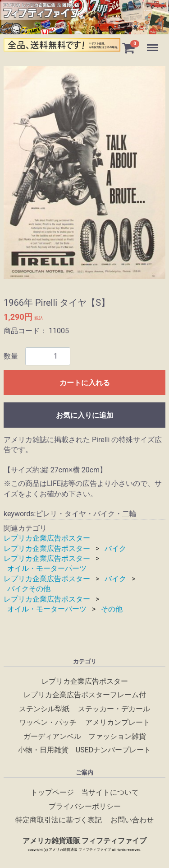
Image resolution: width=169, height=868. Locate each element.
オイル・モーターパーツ (47, 569)
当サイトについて (110, 793)
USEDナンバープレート (113, 750)
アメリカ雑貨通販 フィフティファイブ (85, 841)
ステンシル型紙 (44, 709)
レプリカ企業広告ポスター (47, 538)
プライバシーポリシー (85, 806)
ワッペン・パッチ (48, 723)
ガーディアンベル (52, 736)
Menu (153, 43)
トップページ (52, 793)
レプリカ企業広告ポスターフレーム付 (85, 695)
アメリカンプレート (118, 723)
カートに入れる (85, 383)
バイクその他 (29, 589)
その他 (112, 609)
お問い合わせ (132, 820)
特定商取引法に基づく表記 (59, 820)
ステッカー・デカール (114, 709)
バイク (115, 548)
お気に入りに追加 (85, 415)
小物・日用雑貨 (43, 750)
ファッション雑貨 (117, 736)
